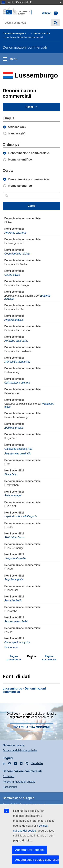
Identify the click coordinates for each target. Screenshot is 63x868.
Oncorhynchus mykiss (17, 642)
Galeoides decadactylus (18, 449)
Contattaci (9, 776)
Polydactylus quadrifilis (18, 454)
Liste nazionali (41, 33)
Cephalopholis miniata (17, 254)
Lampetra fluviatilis (15, 558)
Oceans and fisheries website (20, 750)
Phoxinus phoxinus (15, 233)
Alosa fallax (11, 474)
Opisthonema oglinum (17, 383)
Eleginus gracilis (14, 428)
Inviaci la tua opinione (32, 727)
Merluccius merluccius (17, 362)
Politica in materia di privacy (19, 782)
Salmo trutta (11, 647)
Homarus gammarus (16, 341)
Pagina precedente (14, 658)
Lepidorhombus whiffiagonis (21, 516)
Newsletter (37, 763)
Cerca (56, 23)
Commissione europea (13, 33)
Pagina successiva (49, 658)
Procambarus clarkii (16, 621)
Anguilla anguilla (14, 320)
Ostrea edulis (12, 275)
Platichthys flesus (15, 538)
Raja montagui (13, 495)
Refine (29, 107)
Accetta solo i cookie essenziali (37, 860)
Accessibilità (10, 787)
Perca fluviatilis (13, 601)
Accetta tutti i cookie (29, 850)
